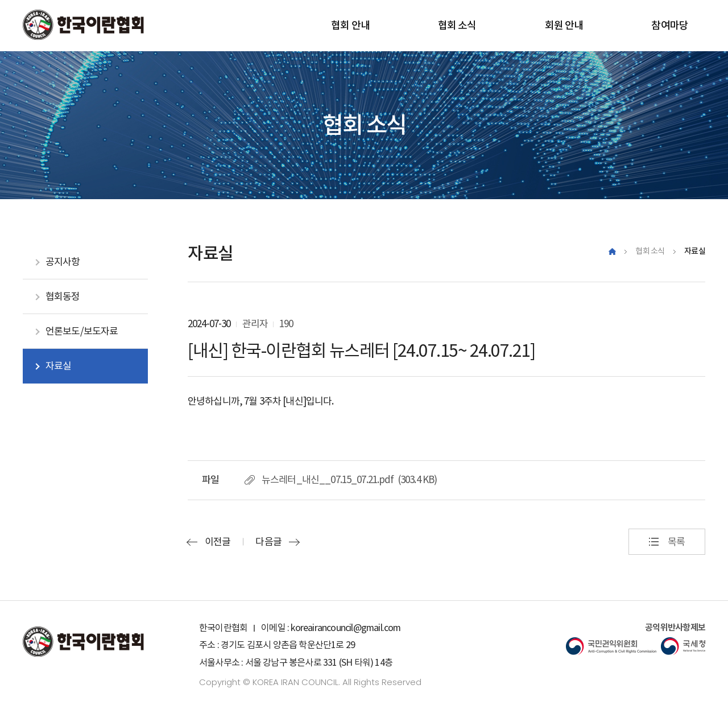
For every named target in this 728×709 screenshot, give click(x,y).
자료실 (58, 366)
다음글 (268, 542)
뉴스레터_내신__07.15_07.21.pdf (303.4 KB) (349, 480)
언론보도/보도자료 (82, 331)
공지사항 (63, 262)
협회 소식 (650, 251)
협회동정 (63, 296)
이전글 (218, 542)
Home (612, 252)
